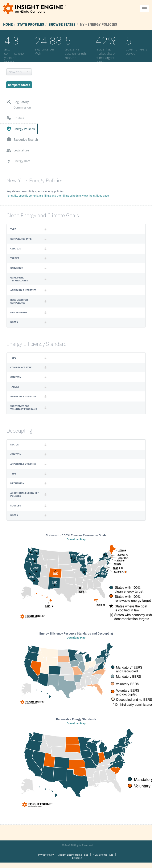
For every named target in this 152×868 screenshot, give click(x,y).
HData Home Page (103, 855)
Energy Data (18, 161)
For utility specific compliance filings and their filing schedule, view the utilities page (58, 196)
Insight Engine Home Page (73, 855)
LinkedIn (77, 858)
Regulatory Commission (19, 105)
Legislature (18, 150)
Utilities (15, 118)
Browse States (62, 24)
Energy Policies (21, 129)
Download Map (76, 539)
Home (8, 24)
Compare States (19, 85)
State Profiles (31, 24)
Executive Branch (22, 140)
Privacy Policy (46, 855)
